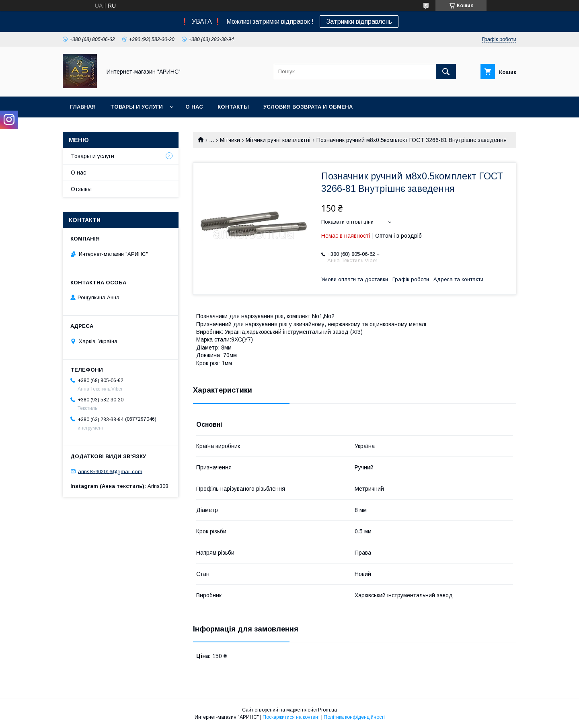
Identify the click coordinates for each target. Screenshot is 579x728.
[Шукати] (446, 72)
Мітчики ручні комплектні (278, 140)
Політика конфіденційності (354, 717)
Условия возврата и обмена (308, 107)
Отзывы (81, 189)
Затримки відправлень (359, 22)
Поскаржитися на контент (291, 717)
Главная (83, 107)
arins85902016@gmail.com (110, 471)
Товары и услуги (137, 107)
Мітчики (230, 140)
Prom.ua (327, 710)
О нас (194, 107)
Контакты (233, 107)
